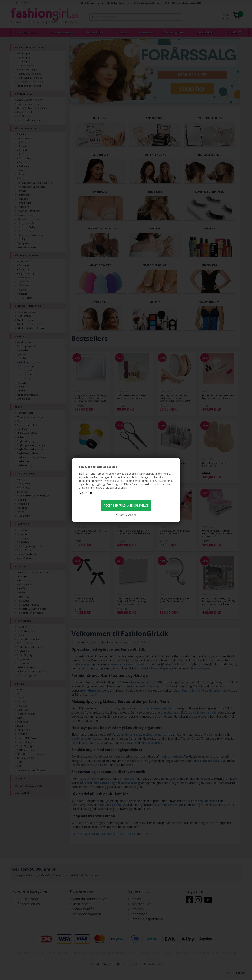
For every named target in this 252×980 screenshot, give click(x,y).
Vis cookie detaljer (126, 515)
